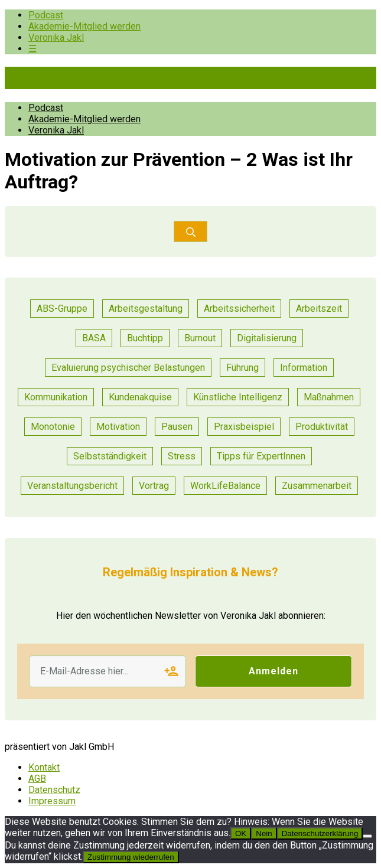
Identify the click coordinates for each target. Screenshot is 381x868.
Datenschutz (54, 790)
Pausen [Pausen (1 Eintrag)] (177, 427)
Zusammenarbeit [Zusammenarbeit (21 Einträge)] (317, 486)
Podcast (46, 15)
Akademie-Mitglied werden (84, 26)
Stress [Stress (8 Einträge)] (182, 456)
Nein (264, 833)
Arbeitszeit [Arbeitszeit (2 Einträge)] (319, 309)
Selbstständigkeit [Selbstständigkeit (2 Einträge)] (110, 456)
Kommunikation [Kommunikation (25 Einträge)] (56, 397)
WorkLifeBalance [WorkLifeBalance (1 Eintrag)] (225, 486)
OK (241, 833)
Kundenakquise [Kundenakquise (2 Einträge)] (140, 397)
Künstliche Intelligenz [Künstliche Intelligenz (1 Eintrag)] (238, 397)
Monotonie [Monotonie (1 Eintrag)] (53, 427)
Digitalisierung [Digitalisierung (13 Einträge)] (267, 338)
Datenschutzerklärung (320, 833)
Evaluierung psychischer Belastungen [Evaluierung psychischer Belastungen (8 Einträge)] (128, 368)
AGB (37, 779)
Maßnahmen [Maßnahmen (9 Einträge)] (329, 397)
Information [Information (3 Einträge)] (304, 368)
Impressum (52, 801)
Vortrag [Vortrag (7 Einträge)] (154, 486)
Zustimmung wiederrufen (131, 857)
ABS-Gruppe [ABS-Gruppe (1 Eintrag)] (62, 309)
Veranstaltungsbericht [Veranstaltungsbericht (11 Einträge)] (72, 486)
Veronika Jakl (56, 37)
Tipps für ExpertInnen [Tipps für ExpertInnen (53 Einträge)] (261, 456)
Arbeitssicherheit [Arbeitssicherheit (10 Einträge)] (239, 309)
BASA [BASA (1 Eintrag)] (94, 338)
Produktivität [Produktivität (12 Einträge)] (322, 427)
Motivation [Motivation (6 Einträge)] (118, 427)
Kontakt (44, 767)
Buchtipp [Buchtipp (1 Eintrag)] (145, 338)
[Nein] (367, 836)
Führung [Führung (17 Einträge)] (242, 368)
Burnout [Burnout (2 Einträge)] (200, 338)
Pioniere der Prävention (105, 78)
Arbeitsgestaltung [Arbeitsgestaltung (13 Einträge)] (146, 309)
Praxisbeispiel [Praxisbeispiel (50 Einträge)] (244, 427)
